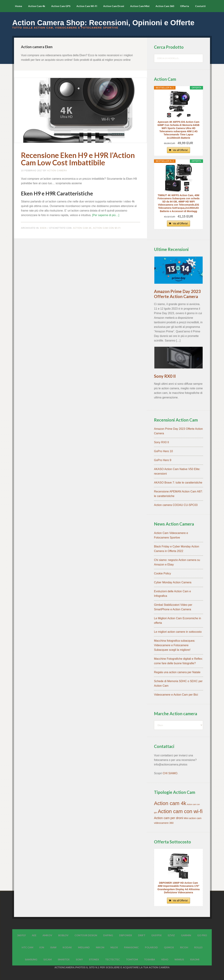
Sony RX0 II (165, 376)
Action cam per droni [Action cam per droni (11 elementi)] (169, 818)
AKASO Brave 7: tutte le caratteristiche (178, 483)
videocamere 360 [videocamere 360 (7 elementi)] (164, 823)
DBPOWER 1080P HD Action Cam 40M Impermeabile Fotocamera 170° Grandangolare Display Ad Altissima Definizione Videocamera (179, 888)
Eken (43, 228)
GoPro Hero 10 (163, 451)
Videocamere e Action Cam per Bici (176, 695)
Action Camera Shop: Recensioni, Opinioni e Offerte (103, 23)
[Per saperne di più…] (106, 215)
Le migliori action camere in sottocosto (178, 632)
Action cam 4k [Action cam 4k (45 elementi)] (170, 803)
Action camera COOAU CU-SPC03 (176, 505)
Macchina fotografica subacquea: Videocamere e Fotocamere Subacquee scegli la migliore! (175, 645)
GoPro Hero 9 (163, 460)
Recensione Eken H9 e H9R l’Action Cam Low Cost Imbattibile (78, 159)
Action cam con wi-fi (107, 228)
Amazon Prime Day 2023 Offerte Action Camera (177, 294)
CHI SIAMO (170, 773)
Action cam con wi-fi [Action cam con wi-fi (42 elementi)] (180, 811)
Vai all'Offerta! (180, 150)
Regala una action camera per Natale (177, 672)
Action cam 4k (82, 228)
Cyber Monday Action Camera (173, 582)
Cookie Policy (162, 573)
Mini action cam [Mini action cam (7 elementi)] (193, 818)
